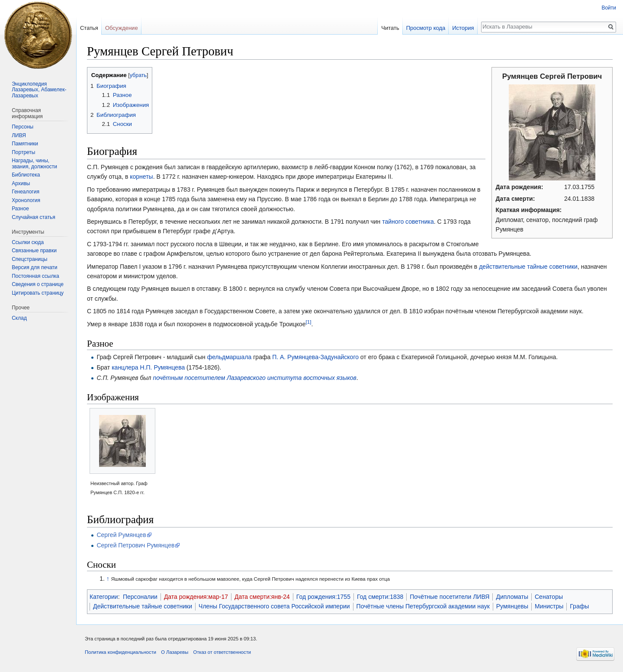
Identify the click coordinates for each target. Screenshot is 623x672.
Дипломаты (512, 597)
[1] (308, 322)
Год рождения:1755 (323, 597)
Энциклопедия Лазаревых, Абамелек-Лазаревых (39, 90)
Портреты (23, 152)
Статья (89, 28)
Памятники (25, 144)
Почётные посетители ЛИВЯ (450, 597)
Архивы (21, 183)
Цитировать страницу (38, 293)
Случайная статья (33, 217)
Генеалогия (26, 192)
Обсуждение (122, 28)
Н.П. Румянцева (163, 367)
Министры (549, 606)
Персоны (22, 127)
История (463, 28)
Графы (579, 606)
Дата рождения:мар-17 (196, 597)
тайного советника (408, 222)
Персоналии (140, 597)
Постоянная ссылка (35, 276)
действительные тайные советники (528, 267)
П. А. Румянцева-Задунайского (315, 357)
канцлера (125, 367)
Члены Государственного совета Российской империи (274, 606)
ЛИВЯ (19, 135)
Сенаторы (549, 597)
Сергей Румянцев (121, 535)
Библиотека (26, 175)
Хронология (26, 200)
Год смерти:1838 (380, 597)
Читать (390, 28)
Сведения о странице (38, 284)
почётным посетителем (189, 378)
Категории (104, 597)
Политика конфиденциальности (120, 652)
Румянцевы (512, 606)
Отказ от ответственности (222, 652)
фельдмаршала (230, 357)
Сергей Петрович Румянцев (135, 545)
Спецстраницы (29, 259)
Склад (19, 318)
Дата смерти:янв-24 (262, 597)
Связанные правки (34, 251)
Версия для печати (34, 267)
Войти (609, 8)
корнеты (141, 177)
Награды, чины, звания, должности (34, 164)
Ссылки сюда (28, 242)
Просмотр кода (426, 28)
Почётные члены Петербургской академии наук (423, 606)
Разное (20, 209)
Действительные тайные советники (143, 606)
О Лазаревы (175, 652)
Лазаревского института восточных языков (292, 378)
